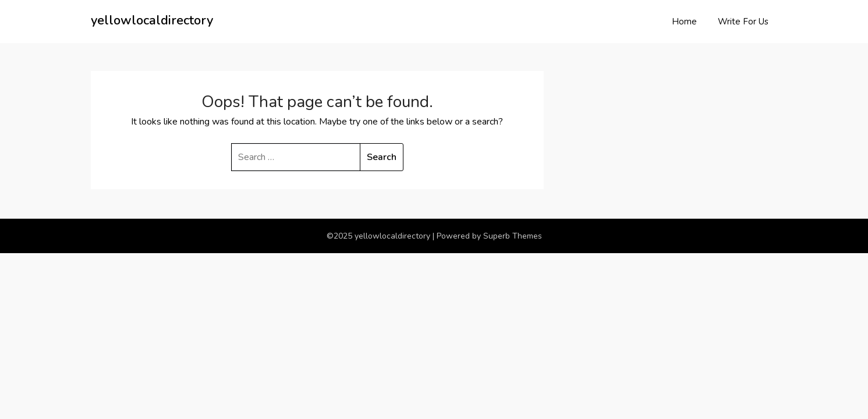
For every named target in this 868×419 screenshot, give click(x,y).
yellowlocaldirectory (152, 20)
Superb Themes (513, 236)
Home (684, 22)
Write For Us (743, 22)
